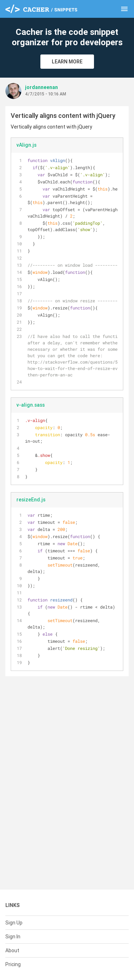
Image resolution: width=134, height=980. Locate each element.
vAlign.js (26, 145)
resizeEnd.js (31, 500)
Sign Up (14, 923)
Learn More (67, 62)
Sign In (13, 937)
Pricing (13, 964)
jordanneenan (41, 87)
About (12, 950)
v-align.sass (31, 405)
